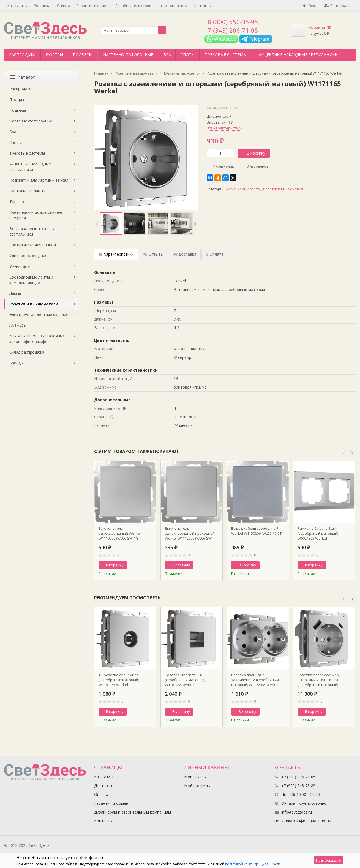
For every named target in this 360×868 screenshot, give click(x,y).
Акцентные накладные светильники (298, 55)
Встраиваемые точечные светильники (33, 231)
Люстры (54, 55)
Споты (188, 55)
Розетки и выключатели (284, 189)
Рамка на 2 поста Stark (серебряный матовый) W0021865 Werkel (318, 533)
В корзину (253, 153)
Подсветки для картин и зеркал (39, 180)
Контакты (203, 6)
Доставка (42, 6)
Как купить (17, 6)
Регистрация (338, 6)
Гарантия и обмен (93, 6)
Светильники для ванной (33, 245)
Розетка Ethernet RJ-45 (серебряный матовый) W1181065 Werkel (185, 680)
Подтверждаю (329, 860)
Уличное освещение (28, 256)
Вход (310, 6)
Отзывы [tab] (153, 254)
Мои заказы (195, 777)
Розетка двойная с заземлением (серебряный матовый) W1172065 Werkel (255, 680)
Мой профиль (197, 786)
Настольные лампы (28, 191)
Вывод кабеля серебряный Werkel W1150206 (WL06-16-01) (257, 531)
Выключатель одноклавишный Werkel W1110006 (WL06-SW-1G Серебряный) (120, 533)
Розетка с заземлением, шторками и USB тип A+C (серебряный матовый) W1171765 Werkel (319, 680)
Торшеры (18, 202)
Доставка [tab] (185, 254)
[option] (111, 224)
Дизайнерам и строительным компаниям (151, 6)
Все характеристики (225, 128)
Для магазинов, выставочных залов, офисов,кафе (37, 339)
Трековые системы (226, 55)
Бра (167, 55)
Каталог (22, 77)
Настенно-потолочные (128, 55)
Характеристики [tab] (116, 254)
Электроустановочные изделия (39, 314)
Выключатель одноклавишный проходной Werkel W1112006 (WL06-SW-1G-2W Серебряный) (190, 533)
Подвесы (83, 55)
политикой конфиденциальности (253, 864)
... (350, 55)
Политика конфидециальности (303, 821)
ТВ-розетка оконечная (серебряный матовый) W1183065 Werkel (119, 680)
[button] (343, 453)
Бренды (16, 363)
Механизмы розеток (244, 189)
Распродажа (22, 55)
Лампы (16, 293)
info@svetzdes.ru (297, 812)
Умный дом (20, 266)
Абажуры (18, 325)
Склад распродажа (27, 352)
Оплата (64, 6)
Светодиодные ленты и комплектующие (31, 280)
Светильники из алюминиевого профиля (39, 215)
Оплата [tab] (215, 254)
